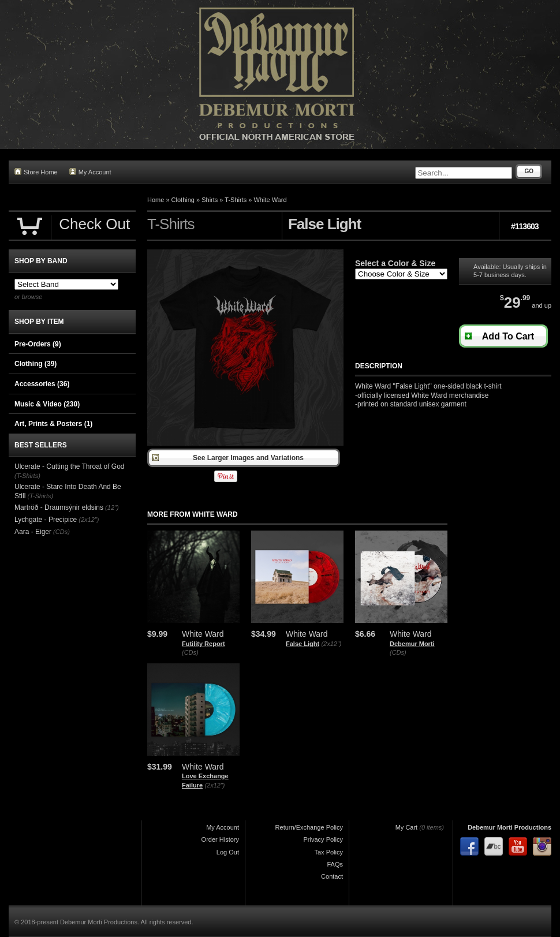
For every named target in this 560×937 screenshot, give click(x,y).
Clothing (183, 200)
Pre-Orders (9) (38, 344)
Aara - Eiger (33, 532)
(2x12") (331, 644)
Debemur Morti (412, 644)
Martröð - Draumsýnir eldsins (59, 507)
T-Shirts (236, 200)
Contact (332, 876)
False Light (303, 644)
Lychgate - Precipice (46, 520)
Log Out (228, 852)
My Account (90, 172)
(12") (112, 507)
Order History (220, 839)
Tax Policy (328, 852)
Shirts (210, 200)
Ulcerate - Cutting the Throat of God (70, 466)
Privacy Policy (323, 839)
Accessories (42, 384)
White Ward (270, 200)
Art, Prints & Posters (53, 424)
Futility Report (204, 644)
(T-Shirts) (27, 476)
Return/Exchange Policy (309, 827)
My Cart (407, 827)
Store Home (36, 172)
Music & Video (47, 404)
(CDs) (190, 652)
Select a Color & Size (395, 263)
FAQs (335, 864)
